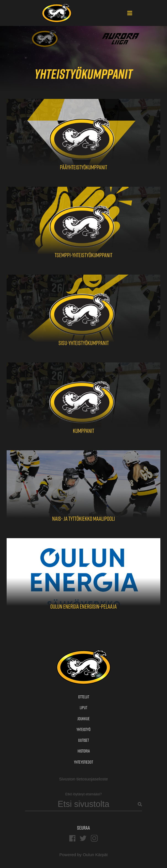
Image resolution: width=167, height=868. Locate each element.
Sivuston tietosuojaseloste (83, 779)
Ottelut (84, 697)
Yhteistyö (83, 729)
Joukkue (83, 719)
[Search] (84, 804)
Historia (84, 751)
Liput (83, 708)
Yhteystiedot (83, 762)
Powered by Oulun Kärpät (83, 855)
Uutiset (83, 740)
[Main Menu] (130, 14)
